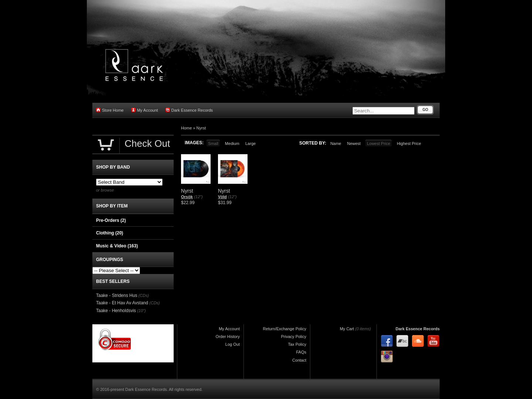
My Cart (347, 329)
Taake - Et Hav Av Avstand (122, 303)
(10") (141, 311)
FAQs (301, 352)
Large (250, 143)
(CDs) (144, 295)
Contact (299, 360)
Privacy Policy (294, 337)
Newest (354, 143)
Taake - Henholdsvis (116, 311)
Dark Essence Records (189, 110)
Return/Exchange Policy (285, 329)
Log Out (233, 344)
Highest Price (409, 143)
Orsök (187, 197)
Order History (228, 337)
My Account (145, 110)
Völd (222, 197)
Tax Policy (297, 344)
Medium (232, 143)
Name (336, 143)
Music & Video (117, 246)
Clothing (110, 233)
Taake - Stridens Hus (117, 295)
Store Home (110, 110)
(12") (198, 197)
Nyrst (201, 128)
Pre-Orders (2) (111, 220)
